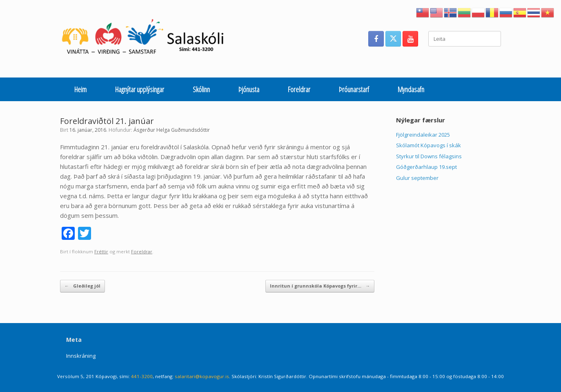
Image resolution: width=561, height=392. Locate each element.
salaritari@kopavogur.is (202, 376)
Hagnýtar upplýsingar (140, 89)
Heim (80, 89)
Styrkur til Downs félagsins (429, 156)
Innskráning (81, 356)
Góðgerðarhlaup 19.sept (426, 167)
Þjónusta (249, 89)
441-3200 (142, 376)
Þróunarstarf (354, 89)
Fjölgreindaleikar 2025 (423, 135)
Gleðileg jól (82, 286)
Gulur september (417, 178)
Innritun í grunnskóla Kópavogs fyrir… (320, 286)
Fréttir (101, 251)
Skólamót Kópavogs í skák (429, 145)
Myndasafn (411, 89)
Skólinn (201, 89)
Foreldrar (299, 89)
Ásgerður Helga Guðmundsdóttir (172, 130)
